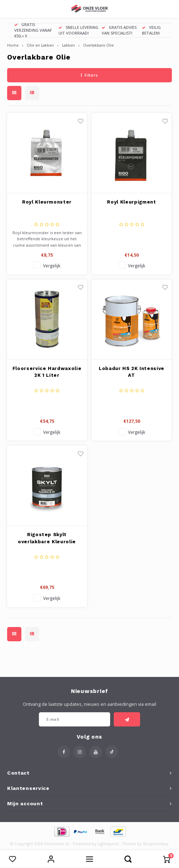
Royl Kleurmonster (47, 202)
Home (13, 45)
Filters (89, 75)
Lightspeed (108, 844)
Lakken (68, 45)
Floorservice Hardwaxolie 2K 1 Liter (47, 372)
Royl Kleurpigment (131, 202)
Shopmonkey (156, 844)
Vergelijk (52, 266)
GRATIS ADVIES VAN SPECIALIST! (119, 30)
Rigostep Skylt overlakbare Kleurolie (47, 538)
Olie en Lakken (40, 45)
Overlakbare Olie (98, 45)
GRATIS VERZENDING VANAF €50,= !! (33, 30)
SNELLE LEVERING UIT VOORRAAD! (78, 30)
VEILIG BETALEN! (151, 30)
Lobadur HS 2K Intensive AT (132, 372)
